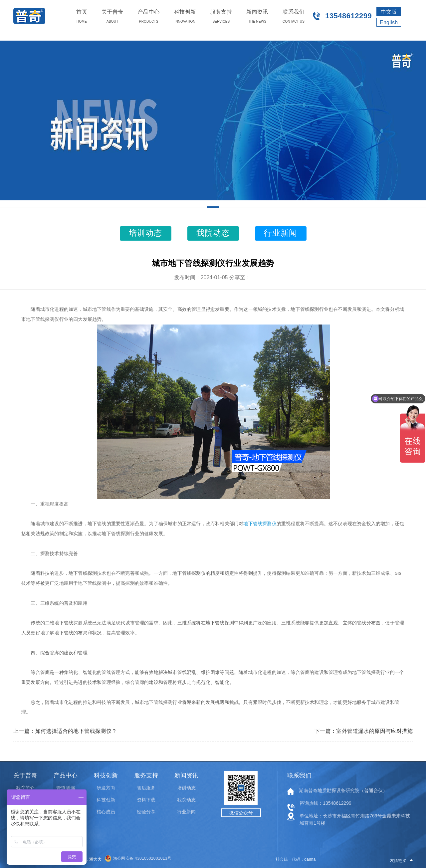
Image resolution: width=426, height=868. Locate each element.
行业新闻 (186, 812)
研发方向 (106, 788)
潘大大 (95, 859)
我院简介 (25, 788)
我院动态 (186, 800)
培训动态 (186, 788)
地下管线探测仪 (260, 524)
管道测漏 (66, 788)
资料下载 (146, 800)
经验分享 (146, 812)
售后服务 (146, 788)
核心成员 (106, 812)
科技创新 (106, 800)
